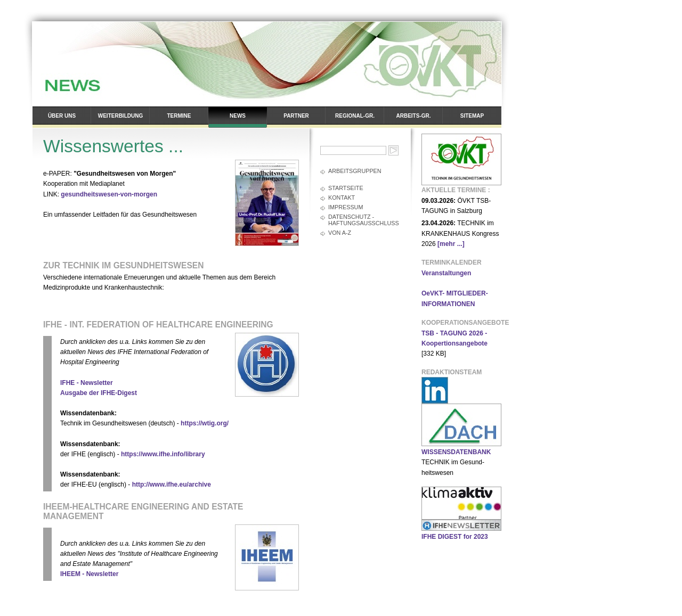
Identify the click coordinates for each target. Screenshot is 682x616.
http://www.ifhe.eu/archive (172, 484)
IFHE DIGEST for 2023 (455, 537)
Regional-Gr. (355, 116)
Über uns (62, 116)
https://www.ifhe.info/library (163, 454)
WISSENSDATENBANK (456, 452)
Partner (296, 116)
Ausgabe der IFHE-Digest (99, 393)
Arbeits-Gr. (414, 116)
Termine (179, 116)
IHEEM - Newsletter (89, 574)
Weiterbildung (120, 116)
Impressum (346, 207)
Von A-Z (340, 233)
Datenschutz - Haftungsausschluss (364, 220)
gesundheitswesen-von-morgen (109, 194)
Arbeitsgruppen (355, 171)
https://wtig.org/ (205, 423)
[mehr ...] (451, 244)
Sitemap (472, 116)
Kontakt (342, 198)
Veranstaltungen (446, 273)
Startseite (346, 188)
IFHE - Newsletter (87, 383)
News (238, 116)
